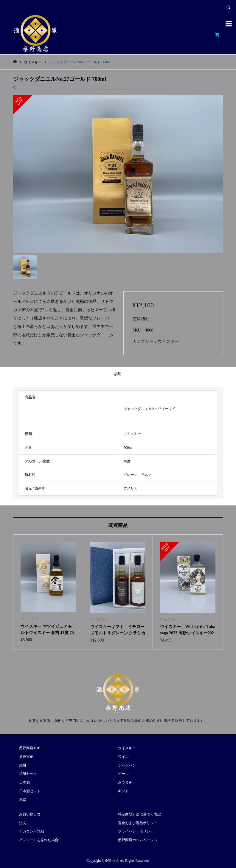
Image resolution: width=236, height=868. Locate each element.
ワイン (123, 757)
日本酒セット (30, 791)
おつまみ (125, 782)
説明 (118, 374)
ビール (123, 774)
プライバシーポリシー (136, 831)
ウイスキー (168, 342)
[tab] (118, 374)
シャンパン (127, 765)
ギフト (123, 791)
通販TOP (26, 757)
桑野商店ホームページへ (138, 840)
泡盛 (23, 800)
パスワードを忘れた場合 (39, 840)
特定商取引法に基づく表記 (139, 814)
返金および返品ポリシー (138, 823)
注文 (23, 823)
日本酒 (24, 782)
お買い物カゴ (30, 814)
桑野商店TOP (29, 748)
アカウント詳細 (32, 831)
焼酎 (23, 765)
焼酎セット (28, 774)
